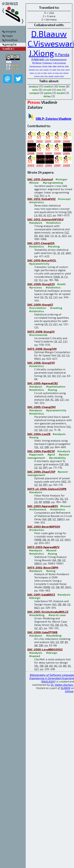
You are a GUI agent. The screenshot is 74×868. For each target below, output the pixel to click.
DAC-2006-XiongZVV (41, 363)
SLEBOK (65, 688)
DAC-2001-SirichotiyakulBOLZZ (48, 612)
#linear (34, 182)
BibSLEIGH (48, 681)
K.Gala (50, 66)
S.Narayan (67, 70)
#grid (51, 454)
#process (35, 287)
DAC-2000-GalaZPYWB (42, 632)
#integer (61, 179)
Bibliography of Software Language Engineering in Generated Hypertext (52, 676)
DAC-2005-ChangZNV (42, 407)
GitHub (69, 691)
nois (35, 90)
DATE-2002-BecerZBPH (43, 567)
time (62, 86)
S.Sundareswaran (36, 66)
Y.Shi (50, 70)
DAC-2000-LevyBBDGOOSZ (45, 649)
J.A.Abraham (46, 70)
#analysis (36, 223)
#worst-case (57, 615)
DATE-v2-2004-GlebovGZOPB (47, 489)
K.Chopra (59, 70)
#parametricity (39, 264)
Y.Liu (36, 73)
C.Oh (47, 59)
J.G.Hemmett (66, 73)
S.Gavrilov (50, 73)
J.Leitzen (42, 76)
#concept (64, 199)
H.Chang (63, 70)
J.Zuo (54, 73)
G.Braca (46, 76)
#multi (61, 284)
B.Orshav (62, 76)
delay (47, 96)
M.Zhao (45, 66)
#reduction (37, 530)
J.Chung (41, 70)
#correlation (38, 308)
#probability (57, 458)
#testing (54, 246)
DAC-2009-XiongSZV (41, 284)
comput (34, 93)
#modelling (37, 615)
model (61, 93)
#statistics (36, 202)
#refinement (38, 509)
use (59, 90)
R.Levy (37, 70)
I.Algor (61, 73)
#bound (65, 506)
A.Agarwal (38, 59)
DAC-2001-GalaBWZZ (41, 594)
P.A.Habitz (54, 70)
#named (35, 656)
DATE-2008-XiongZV (41, 332)
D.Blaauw (49, 34)
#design (35, 598)
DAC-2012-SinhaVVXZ (42, 199)
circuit (47, 90)
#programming (53, 182)
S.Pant (39, 73)
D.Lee (63, 66)
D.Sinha (67, 66)
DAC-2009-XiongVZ (40, 305)
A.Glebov (45, 73)
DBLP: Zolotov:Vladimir (54, 119)
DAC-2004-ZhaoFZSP (41, 472)
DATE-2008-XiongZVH (42, 349)
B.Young (57, 73)
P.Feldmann (47, 63)
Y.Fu (42, 73)
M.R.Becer (37, 63)
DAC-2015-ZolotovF (40, 179)
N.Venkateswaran (58, 59)
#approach (36, 454)
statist (48, 86)
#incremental (38, 335)
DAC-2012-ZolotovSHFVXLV (45, 219)
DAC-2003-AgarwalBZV (43, 506)
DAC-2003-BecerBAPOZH (44, 526)
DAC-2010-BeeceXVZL (42, 260)
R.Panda (62, 54)
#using (52, 390)
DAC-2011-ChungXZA (41, 243)
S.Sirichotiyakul (32, 70)
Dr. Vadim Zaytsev (62, 685)
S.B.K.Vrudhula (59, 63)
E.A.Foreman (37, 76)
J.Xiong (41, 53)
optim (48, 93)
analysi (34, 86)
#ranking (56, 308)
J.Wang (54, 66)
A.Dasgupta (51, 76)
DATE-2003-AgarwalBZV (43, 547)
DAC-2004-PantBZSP (41, 451)
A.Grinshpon (57, 76)
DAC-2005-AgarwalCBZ (43, 383)
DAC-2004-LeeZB (39, 434)
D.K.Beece (32, 73)
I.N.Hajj (59, 66)
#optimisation (56, 386)
